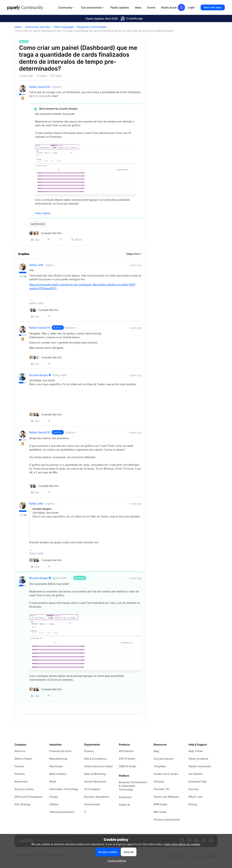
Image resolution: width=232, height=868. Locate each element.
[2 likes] (44, 310)
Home (18, 27)
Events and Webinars (166, 797)
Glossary (159, 781)
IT (85, 812)
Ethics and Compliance (28, 797)
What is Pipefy (23, 759)
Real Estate (56, 766)
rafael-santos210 (40, 87)
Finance (89, 751)
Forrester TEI (161, 789)
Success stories (24, 789)
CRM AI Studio (128, 766)
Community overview (38, 27)
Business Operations (97, 797)
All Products (126, 751)
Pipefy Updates (120, 8)
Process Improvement (167, 820)
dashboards (38, 224)
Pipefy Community (200, 766)
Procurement (92, 804)
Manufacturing (58, 759)
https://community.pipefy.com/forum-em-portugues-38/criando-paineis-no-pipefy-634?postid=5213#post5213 (82, 286)
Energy (54, 797)
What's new (196, 797)
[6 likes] (45, 233)
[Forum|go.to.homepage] (32, 7)
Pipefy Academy (171, 8)
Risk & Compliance (95, 759)
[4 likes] (45, 357)
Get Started (195, 774)
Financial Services (60, 751)
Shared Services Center (98, 766)
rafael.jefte (36, 265)
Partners (20, 774)
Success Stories (163, 759)
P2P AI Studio (127, 759)
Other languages (64, 27)
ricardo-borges (39, 375)
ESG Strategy (22, 804)
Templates (160, 766)
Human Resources (95, 781)
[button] (213, 7)
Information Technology (64, 789)
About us (20, 751)
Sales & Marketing (95, 774)
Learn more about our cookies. (182, 844)
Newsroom (21, 781)
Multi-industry (58, 774)
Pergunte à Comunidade (92, 27)
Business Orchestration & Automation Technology (133, 786)
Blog (156, 751)
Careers (19, 766)
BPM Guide (160, 804)
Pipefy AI (124, 805)
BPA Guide (160, 812)
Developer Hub (198, 781)
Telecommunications (62, 812)
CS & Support (92, 789)
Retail (53, 781)
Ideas (138, 8)
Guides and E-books (166, 774)
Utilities (54, 804)
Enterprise (125, 797)
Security (194, 789)
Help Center (196, 751)
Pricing (193, 804)
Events (151, 8)
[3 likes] (45, 414)
